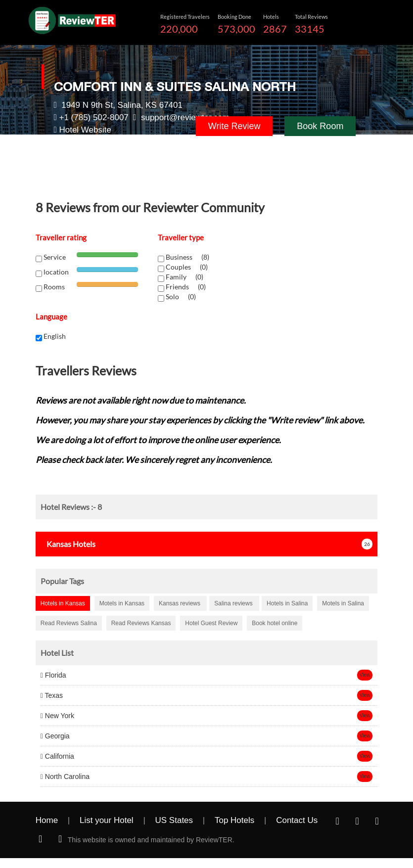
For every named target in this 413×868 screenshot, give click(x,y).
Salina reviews (234, 603)
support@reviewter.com (185, 117)
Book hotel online (275, 623)
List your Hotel (107, 820)
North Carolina (65, 777)
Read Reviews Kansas (141, 623)
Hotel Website (85, 130)
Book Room (320, 126)
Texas (52, 695)
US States (174, 820)
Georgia (55, 736)
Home (47, 820)
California (57, 756)
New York (57, 716)
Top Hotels (234, 820)
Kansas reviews (180, 603)
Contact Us (297, 820)
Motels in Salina (343, 603)
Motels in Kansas (122, 603)
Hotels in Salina (287, 603)
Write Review (234, 126)
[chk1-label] (161, 259)
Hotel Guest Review (211, 623)
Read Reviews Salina (69, 623)
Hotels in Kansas (63, 603)
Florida (53, 675)
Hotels (68, 544)
